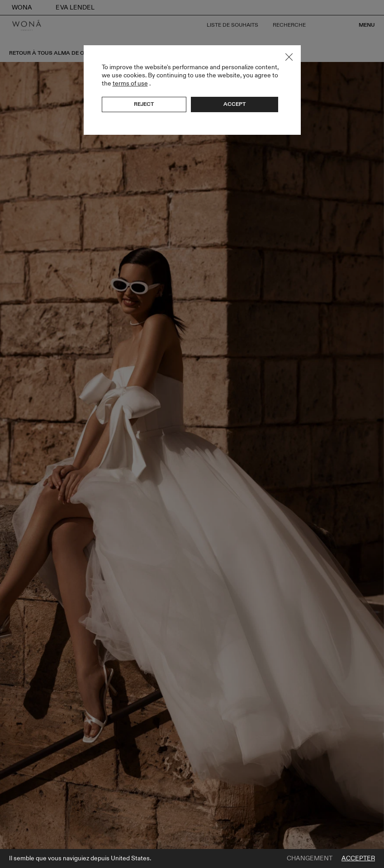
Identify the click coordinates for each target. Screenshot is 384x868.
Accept (235, 104)
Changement (310, 859)
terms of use (130, 83)
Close (289, 57)
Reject (144, 104)
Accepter (358, 859)
